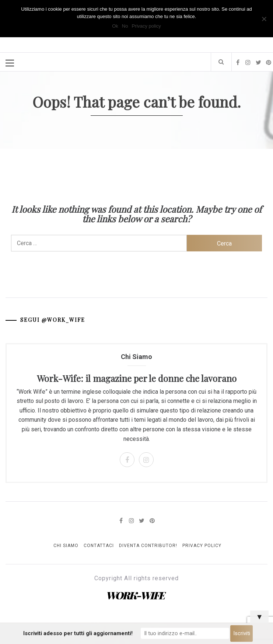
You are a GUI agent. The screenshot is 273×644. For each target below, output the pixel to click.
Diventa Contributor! (148, 546)
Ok (115, 26)
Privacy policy (146, 26)
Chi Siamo (66, 546)
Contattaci (99, 546)
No (125, 26)
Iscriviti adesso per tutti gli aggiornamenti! (78, 633)
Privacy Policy (202, 546)
